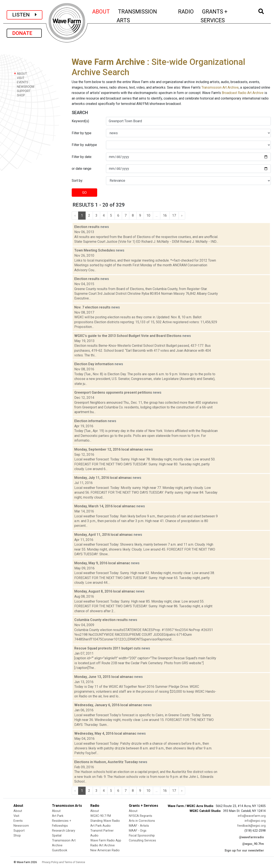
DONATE (24, 33)
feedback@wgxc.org (251, 826)
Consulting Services (142, 840)
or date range (82, 169)
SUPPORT (22, 91)
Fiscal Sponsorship (142, 836)
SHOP (19, 95)
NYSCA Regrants (141, 816)
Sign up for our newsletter (244, 851)
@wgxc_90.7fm (253, 844)
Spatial (57, 836)
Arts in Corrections (142, 821)
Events (18, 821)
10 (148, 215)
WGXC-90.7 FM (101, 816)
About (18, 811)
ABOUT (101, 11)
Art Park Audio (101, 826)
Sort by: (77, 181)
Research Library (64, 831)
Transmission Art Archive (220, 87)
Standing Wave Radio (105, 821)
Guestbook (60, 850)
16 (165, 215)
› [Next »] (182, 215)
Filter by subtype (84, 145)
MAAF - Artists (139, 826)
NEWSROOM (24, 87)
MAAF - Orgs (138, 831)
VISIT (19, 78)
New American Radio (105, 850)
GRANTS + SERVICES (224, 16)
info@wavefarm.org (252, 816)
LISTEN (25, 15)
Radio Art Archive (103, 845)
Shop (17, 836)
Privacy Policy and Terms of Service (63, 862)
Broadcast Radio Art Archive (243, 93)
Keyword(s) (80, 121)
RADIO (186, 11)
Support (19, 831)
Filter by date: (82, 157)
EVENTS (21, 82)
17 (174, 215)
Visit (16, 816)
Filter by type (82, 133)
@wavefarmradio (251, 837)
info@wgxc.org (255, 821)
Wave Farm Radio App (106, 840)
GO (84, 193)
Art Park (58, 816)
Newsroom (21, 826)
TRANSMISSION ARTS (137, 16)
